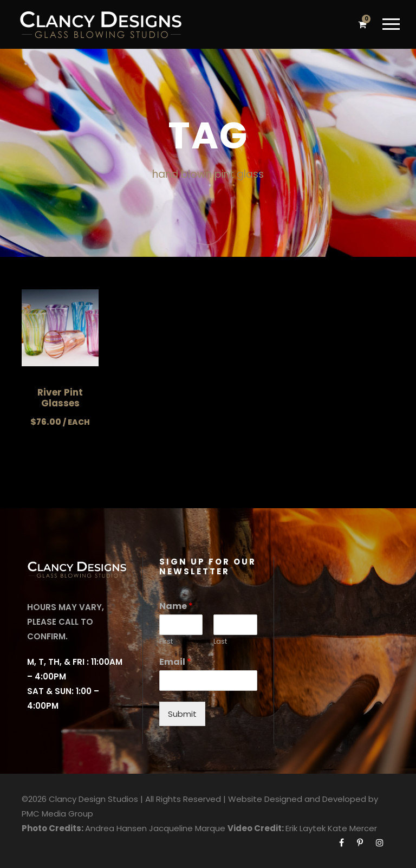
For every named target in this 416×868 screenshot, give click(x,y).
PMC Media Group (57, 814)
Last (220, 642)
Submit (182, 714)
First (166, 642)
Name (176, 607)
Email (175, 662)
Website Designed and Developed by (303, 799)
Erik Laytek (305, 828)
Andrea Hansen (116, 828)
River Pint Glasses (60, 398)
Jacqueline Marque (187, 828)
